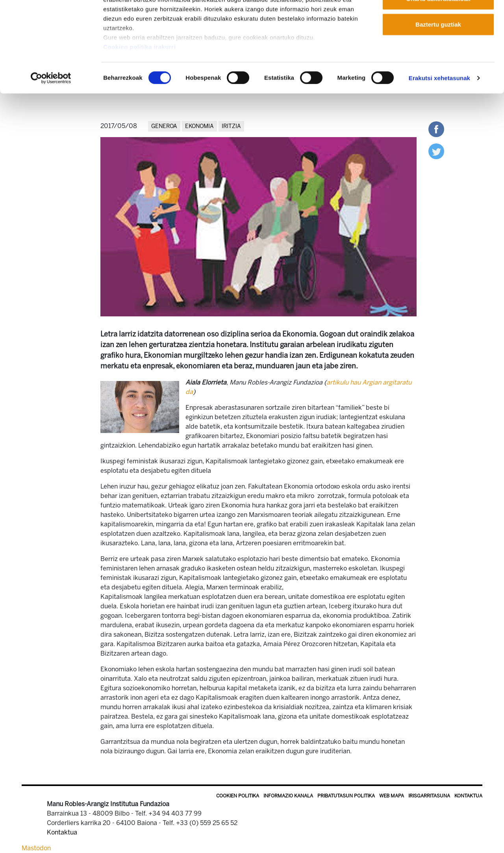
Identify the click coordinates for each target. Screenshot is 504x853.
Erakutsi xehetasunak (439, 126)
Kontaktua (468, 796)
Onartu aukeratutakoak (438, 47)
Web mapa (392, 796)
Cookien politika (238, 796)
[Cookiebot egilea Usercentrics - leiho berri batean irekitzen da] (51, 126)
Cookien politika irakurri (139, 95)
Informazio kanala (288, 796)
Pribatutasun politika (346, 796)
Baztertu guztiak (438, 72)
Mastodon (36, 848)
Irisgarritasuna (429, 796)
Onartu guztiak (438, 21)
